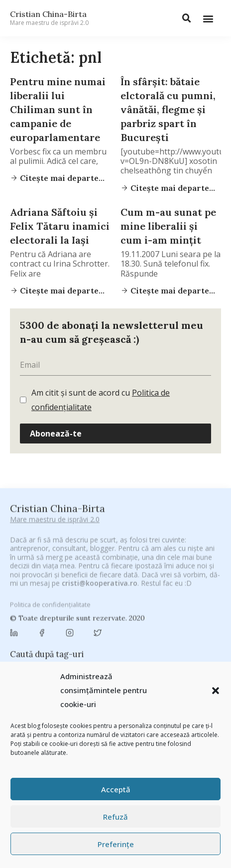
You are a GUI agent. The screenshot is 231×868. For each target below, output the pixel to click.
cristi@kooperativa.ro (100, 516)
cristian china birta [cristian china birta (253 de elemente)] (133, 649)
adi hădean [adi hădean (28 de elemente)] (32, 597)
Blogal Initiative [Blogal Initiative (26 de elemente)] (119, 608)
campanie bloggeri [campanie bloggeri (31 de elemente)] (142, 620)
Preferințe (116, 844)
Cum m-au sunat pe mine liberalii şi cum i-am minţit (168, 226)
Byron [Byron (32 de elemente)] (92, 620)
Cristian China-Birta (49, 18)
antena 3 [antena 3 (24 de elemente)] (74, 597)
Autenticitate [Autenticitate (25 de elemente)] (184, 597)
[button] (216, 691)
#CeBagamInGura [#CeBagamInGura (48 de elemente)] (42, 571)
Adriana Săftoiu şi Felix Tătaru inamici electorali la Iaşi (60, 226)
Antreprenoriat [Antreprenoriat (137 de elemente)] (126, 596)
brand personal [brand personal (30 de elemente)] (176, 608)
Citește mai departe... (61, 178)
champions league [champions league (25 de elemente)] (101, 635)
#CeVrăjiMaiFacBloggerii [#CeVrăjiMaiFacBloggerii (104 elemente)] (123, 571)
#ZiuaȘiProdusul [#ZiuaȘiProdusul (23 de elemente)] (191, 583)
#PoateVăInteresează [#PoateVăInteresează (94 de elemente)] (51, 583)
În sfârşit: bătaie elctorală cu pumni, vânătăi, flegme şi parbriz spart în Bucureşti (168, 109)
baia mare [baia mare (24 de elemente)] (30, 608)
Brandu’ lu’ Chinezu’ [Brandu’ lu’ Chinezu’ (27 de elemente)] (43, 620)
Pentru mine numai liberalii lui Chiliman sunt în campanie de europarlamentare (58, 109)
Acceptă (116, 789)
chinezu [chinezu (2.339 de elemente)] (163, 634)
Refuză (115, 817)
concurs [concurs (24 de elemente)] (74, 650)
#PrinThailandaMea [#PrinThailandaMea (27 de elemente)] (127, 583)
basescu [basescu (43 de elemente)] (71, 608)
